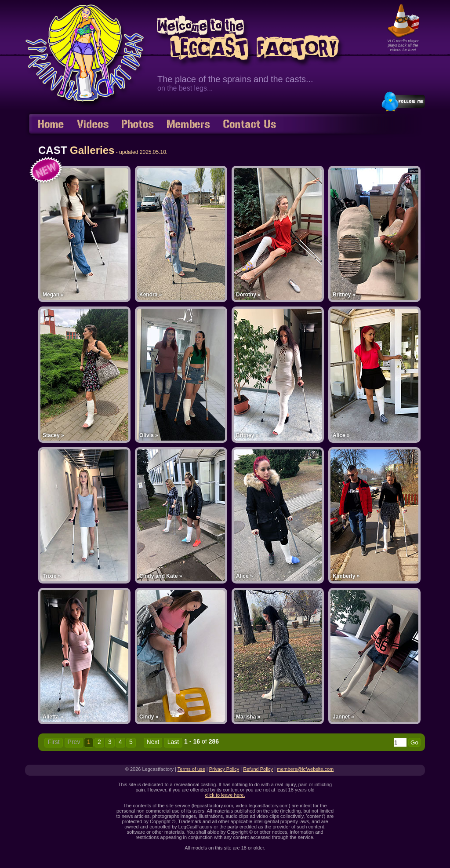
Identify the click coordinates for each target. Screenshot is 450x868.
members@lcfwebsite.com (305, 769)
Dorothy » (248, 295)
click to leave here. (225, 795)
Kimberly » (346, 576)
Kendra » (151, 295)
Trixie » (52, 576)
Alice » (341, 435)
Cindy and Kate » (161, 576)
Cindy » (149, 717)
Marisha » (248, 717)
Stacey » (53, 435)
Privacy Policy (224, 769)
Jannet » (343, 717)
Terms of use (191, 769)
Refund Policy (258, 769)
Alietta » (53, 717)
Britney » (344, 295)
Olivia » (149, 435)
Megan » (53, 295)
